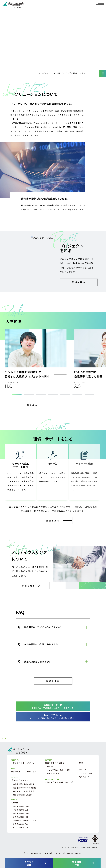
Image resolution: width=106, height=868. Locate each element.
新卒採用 (83, 777)
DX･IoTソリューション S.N (25, 820)
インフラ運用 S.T (21, 827)
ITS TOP (5, 739)
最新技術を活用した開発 (23, 795)
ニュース (83, 770)
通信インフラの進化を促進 (24, 791)
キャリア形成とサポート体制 (59, 770)
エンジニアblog (86, 773)
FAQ (81, 763)
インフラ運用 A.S (21, 810)
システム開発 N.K (21, 817)
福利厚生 (51, 767)
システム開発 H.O (21, 806)
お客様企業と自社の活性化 (24, 784)
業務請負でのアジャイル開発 (24, 788)
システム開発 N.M (21, 813)
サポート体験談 (53, 774)
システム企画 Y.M (21, 824)
